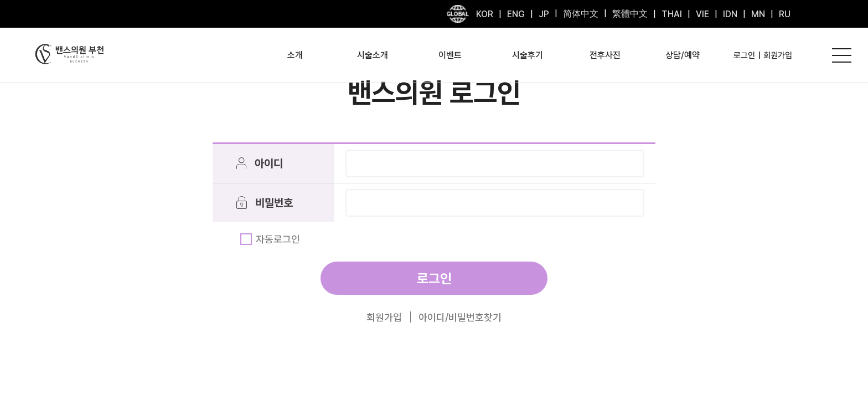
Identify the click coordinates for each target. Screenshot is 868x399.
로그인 (744, 55)
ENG (516, 14)
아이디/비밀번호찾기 (460, 317)
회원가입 (778, 55)
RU (785, 14)
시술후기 (528, 55)
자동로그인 (277, 239)
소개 (295, 55)
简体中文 (581, 14)
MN (758, 14)
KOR (485, 14)
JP (544, 14)
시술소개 (373, 55)
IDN (730, 14)
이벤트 (450, 55)
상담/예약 (683, 55)
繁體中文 (630, 14)
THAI (672, 14)
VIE (702, 14)
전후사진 (605, 55)
